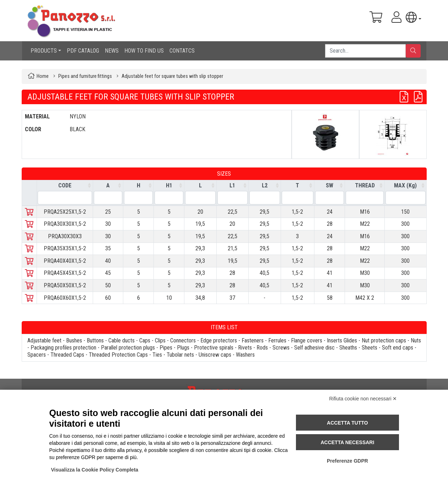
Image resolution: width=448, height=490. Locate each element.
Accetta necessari (347, 442)
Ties (157, 355)
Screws (281, 348)
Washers (245, 355)
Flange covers (307, 340)
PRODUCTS (44, 51)
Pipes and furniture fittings (85, 76)
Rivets (245, 348)
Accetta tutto (347, 423)
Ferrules (277, 340)
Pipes (166, 348)
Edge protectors (219, 340)
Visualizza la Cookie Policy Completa (95, 470)
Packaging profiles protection (63, 348)
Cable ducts (122, 340)
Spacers (37, 355)
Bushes (74, 340)
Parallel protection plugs (128, 348)
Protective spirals (214, 348)
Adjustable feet (44, 340)
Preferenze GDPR (347, 461)
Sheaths (348, 348)
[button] (413, 17)
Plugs (183, 348)
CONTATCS (182, 51)
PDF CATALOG (83, 51)
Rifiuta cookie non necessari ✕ (363, 399)
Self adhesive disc (314, 348)
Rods (262, 348)
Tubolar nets (180, 355)
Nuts (416, 340)
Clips (160, 340)
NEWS (112, 51)
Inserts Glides (342, 340)
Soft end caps (398, 348)
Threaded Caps (67, 355)
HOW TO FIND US (144, 51)
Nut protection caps (384, 340)
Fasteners (253, 340)
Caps (145, 340)
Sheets (369, 348)
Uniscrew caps (215, 355)
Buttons (95, 340)
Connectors (183, 340)
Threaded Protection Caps (118, 355)
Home (43, 76)
